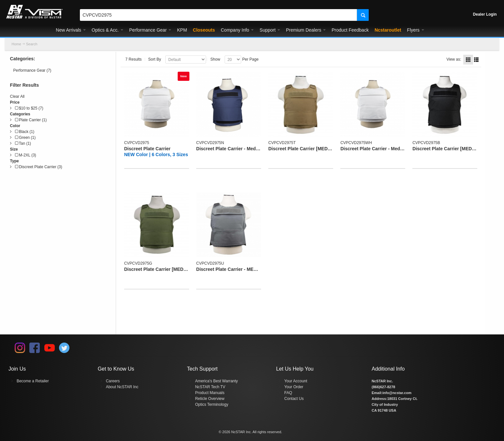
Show (215, 59)
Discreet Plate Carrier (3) (39, 167)
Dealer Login (485, 14)
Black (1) (25, 132)
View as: (454, 59)
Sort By (155, 59)
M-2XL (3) (26, 155)
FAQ (288, 393)
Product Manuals (210, 393)
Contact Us (294, 399)
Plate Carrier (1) (31, 120)
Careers (113, 381)
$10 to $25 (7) (29, 108)
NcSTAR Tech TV (210, 387)
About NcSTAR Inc (122, 387)
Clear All (17, 96)
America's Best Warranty (216, 381)
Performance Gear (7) (32, 70)
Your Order (294, 387)
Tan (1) (23, 143)
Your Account (296, 381)
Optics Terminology (212, 404)
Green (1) (25, 138)
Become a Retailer (33, 381)
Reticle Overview (210, 399)
